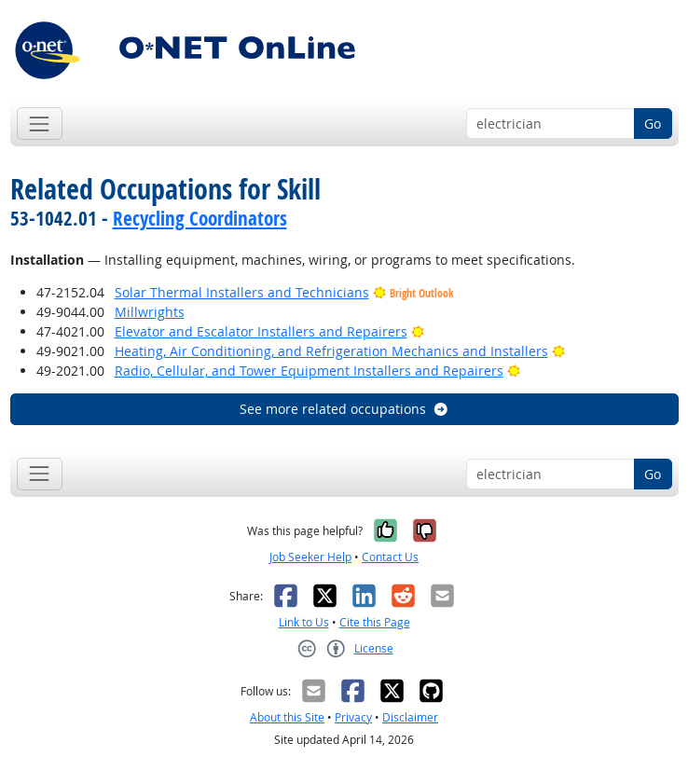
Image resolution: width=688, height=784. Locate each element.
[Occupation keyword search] (550, 124)
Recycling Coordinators (200, 218)
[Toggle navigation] (40, 124)
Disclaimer (410, 717)
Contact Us (390, 557)
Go (653, 124)
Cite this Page (375, 622)
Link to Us (304, 622)
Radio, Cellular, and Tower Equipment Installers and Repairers (309, 371)
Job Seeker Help (310, 557)
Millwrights (150, 312)
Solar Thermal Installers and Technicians (242, 292)
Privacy (353, 717)
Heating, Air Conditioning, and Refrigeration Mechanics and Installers (331, 351)
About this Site (287, 717)
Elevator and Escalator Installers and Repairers (261, 331)
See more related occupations (344, 409)
